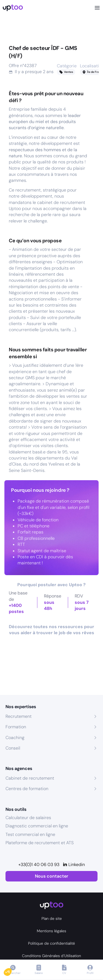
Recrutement (19, 716)
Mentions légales (51, 931)
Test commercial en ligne (30, 834)
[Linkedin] (74, 865)
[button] (12, 971)
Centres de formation (27, 789)
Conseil (13, 748)
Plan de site (52, 918)
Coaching (15, 738)
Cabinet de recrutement (30, 778)
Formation (16, 727)
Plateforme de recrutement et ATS (40, 843)
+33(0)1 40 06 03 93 (39, 865)
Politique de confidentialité (51, 943)
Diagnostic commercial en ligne (37, 826)
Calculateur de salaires (28, 818)
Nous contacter (51, 876)
